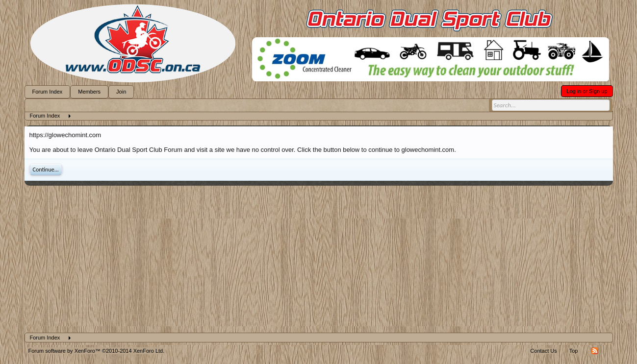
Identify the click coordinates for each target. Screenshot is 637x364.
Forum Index (48, 92)
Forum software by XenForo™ (97, 351)
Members (89, 92)
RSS (595, 351)
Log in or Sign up (587, 91)
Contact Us (543, 351)
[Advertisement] (319, 259)
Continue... (46, 170)
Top (574, 351)
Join (121, 92)
